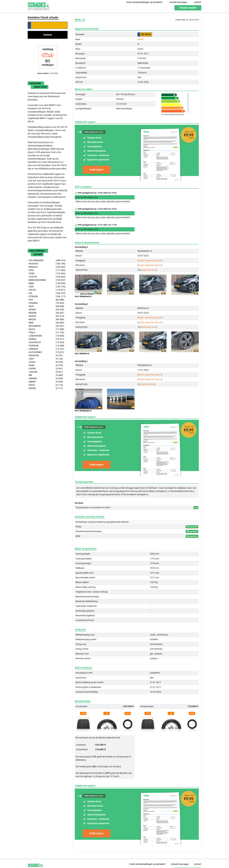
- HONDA (46, 339)
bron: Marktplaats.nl (83, 296)
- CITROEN (47, 296)
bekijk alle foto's (149, 270)
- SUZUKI (46, 316)
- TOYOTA (47, 277)
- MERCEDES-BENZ (47, 280)
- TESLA (46, 333)
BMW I (141, 39)
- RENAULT (47, 267)
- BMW (47, 283)
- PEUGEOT (47, 264)
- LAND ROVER (46, 336)
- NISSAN (46, 313)
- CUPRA (45, 369)
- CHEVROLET (46, 342)
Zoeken (48, 35)
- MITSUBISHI (46, 326)
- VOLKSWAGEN (47, 260)
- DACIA (46, 329)
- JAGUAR (45, 372)
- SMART (45, 382)
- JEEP (45, 359)
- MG (45, 375)
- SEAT (46, 306)
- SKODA (46, 310)
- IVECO (45, 385)
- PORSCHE (46, 346)
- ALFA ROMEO (46, 352)
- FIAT (46, 300)
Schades (38, 6)
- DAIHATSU (45, 356)
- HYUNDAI (46, 303)
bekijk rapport (97, 170)
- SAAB (45, 365)
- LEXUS (45, 362)
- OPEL (47, 270)
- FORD (47, 274)
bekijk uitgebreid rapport (150, 260)
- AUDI (47, 287)
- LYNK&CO (46, 349)
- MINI (46, 323)
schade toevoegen (178, 2)
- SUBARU (45, 378)
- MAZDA (46, 319)
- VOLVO (47, 290)
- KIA (47, 293)
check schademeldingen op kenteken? (144, 2)
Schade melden (188, 8)
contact (198, 2)
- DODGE (45, 388)
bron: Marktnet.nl (82, 354)
